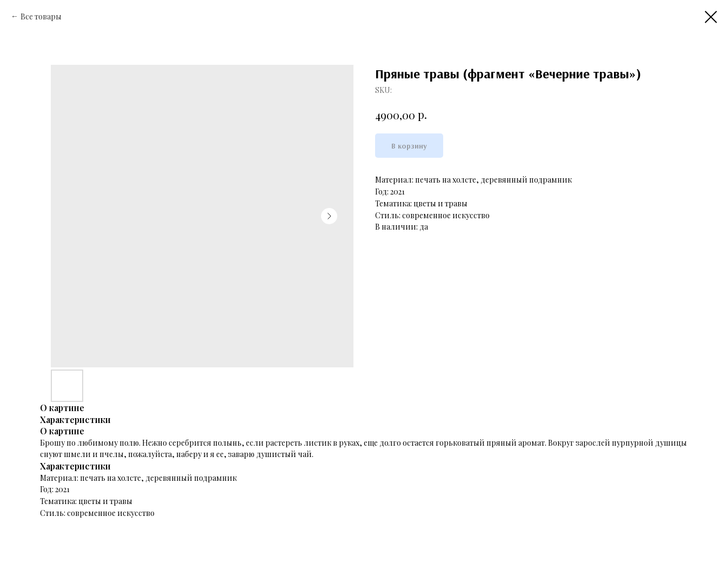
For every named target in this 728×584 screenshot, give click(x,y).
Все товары (41, 16)
